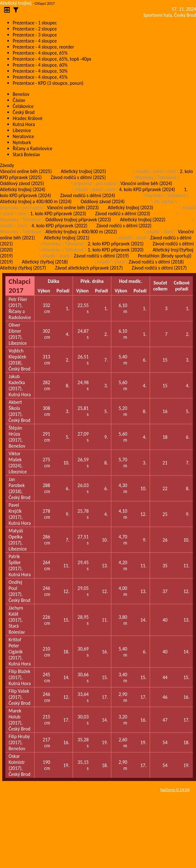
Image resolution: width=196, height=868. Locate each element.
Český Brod (24, 112)
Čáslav (19, 100)
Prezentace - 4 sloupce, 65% (40, 53)
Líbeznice (22, 130)
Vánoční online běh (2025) (26, 171)
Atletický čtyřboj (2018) (45, 262)
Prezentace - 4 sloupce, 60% (40, 65)
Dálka (54, 281)
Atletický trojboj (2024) (23, 189)
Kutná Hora (24, 124)
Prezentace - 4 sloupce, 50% (40, 71)
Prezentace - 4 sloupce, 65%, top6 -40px (52, 59)
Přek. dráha (92, 281)
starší (158, 171)
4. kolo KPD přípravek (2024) (147, 189)
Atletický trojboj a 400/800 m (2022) (81, 232)
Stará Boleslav (26, 154)
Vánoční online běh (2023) (73, 207)
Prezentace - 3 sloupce (35, 35)
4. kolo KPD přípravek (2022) (59, 226)
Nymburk (22, 142)
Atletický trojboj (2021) (67, 238)
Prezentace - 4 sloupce (35, 41)
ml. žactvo (164, 201)
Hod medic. (131, 281)
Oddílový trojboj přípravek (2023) (78, 220)
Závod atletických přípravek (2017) (89, 268)
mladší (142, 171)
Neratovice (23, 136)
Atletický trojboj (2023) (131, 207)
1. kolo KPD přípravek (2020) (116, 250)
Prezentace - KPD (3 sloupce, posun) (48, 83)
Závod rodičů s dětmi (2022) (124, 226)
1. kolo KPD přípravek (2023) (58, 214)
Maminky (144, 177)
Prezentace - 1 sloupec (35, 23)
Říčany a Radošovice (33, 148)
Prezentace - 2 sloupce (35, 29)
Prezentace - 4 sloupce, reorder (43, 47)
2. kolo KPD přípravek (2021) (116, 244)
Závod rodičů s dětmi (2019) (101, 256)
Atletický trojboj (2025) (84, 171)
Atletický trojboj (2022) (143, 220)
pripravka (83, 183)
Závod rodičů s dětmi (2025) (78, 177)
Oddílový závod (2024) (103, 201)
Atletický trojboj (16, 3)
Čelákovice (23, 106)
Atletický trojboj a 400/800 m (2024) (36, 201)
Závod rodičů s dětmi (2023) (123, 214)
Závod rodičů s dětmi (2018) (156, 262)
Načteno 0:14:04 (175, 790)
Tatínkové (167, 177)
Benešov (21, 94)
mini (171, 171)
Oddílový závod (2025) (22, 183)
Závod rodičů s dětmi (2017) (159, 268)
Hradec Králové (28, 118)
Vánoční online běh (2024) (146, 183)
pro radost (106, 183)
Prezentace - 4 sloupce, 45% (40, 77)
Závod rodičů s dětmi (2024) (87, 195)
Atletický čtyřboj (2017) (23, 268)
